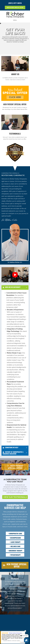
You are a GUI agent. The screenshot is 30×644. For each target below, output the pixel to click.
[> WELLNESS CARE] (15, 546)
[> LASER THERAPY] (15, 542)
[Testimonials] (15, 593)
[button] (15, 275)
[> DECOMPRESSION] (15, 538)
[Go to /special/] (15, 107)
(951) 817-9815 (15, 3)
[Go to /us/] (15, 77)
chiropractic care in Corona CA (11, 194)
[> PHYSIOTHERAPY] (15, 555)
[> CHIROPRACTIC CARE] (15, 533)
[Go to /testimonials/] (15, 136)
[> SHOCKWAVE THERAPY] (15, 551)
